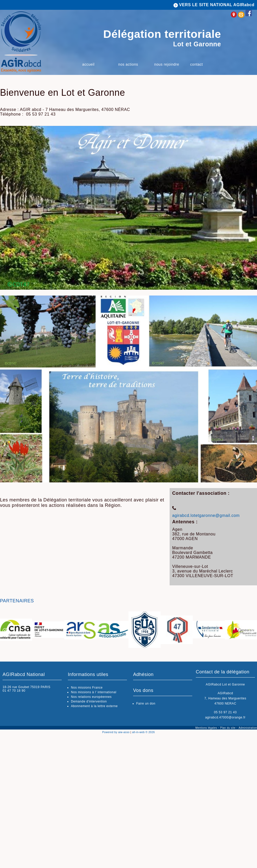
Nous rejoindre (167, 64)
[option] (16, 630)
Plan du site (228, 728)
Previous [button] (5, 631)
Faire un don (146, 704)
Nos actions (128, 64)
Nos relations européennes (91, 697)
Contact (196, 64)
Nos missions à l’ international (94, 692)
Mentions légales (207, 728)
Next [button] (252, 631)
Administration (248, 728)
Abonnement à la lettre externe (94, 706)
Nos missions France (87, 688)
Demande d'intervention (89, 701)
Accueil (88, 64)
